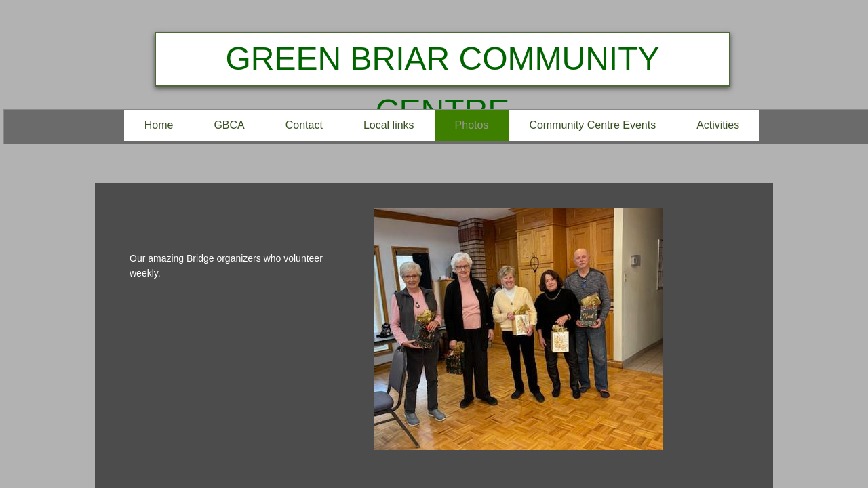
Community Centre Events (592, 125)
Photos (472, 125)
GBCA (229, 125)
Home (159, 125)
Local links (389, 125)
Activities (718, 125)
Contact (304, 125)
